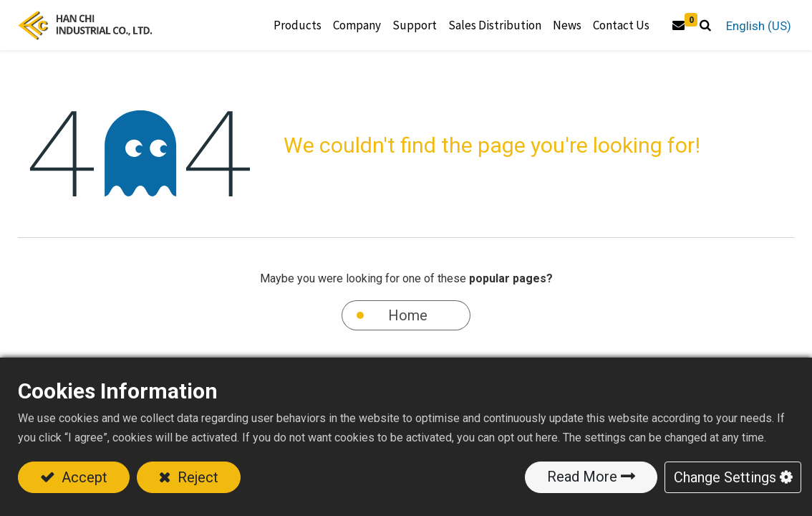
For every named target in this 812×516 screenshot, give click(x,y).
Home (408, 315)
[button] (705, 25)
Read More (582, 477)
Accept (83, 477)
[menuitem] (494, 25)
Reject (196, 477)
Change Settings (725, 477)
